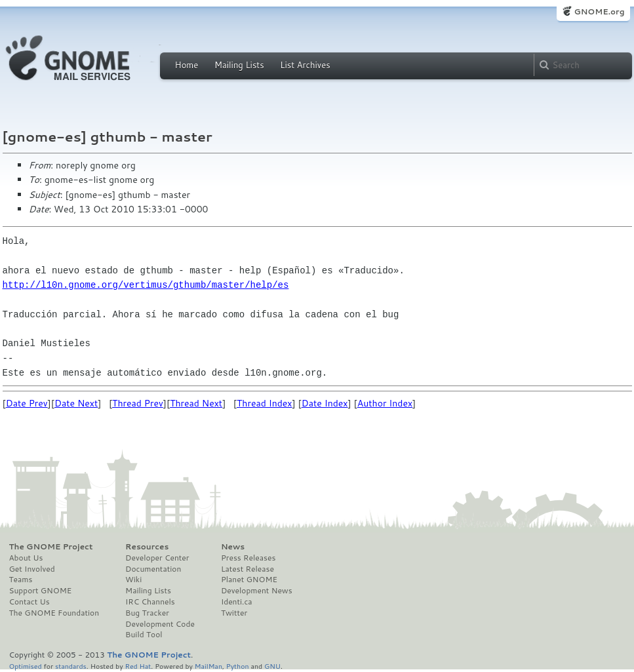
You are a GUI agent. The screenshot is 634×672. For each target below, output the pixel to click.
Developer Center (157, 558)
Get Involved (32, 569)
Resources (147, 547)
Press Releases (248, 558)
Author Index (385, 403)
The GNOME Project (51, 547)
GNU (272, 666)
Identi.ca (237, 602)
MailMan (208, 666)
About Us (26, 558)
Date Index (325, 403)
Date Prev (27, 403)
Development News (257, 591)
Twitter (234, 613)
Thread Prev (138, 403)
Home (187, 65)
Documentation (153, 569)
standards (71, 666)
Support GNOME (41, 591)
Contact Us (30, 602)
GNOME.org (599, 11)
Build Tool (144, 635)
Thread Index (265, 403)
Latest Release (248, 569)
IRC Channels (150, 602)
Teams (21, 580)
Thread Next (196, 403)
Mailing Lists (239, 65)
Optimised (26, 666)
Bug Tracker (147, 613)
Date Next (76, 403)
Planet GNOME (249, 580)
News (233, 547)
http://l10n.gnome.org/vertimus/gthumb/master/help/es (146, 285)
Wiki (133, 580)
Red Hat (138, 666)
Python (238, 666)
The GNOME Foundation (54, 613)
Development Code (160, 624)
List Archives (305, 65)
